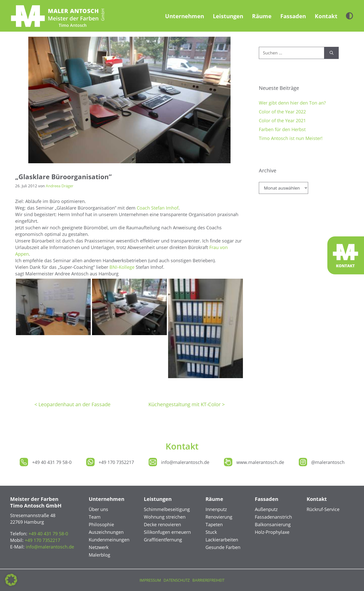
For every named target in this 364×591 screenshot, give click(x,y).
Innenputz (216, 509)
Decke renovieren (162, 524)
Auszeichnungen (106, 532)
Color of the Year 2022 (282, 112)
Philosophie (101, 524)
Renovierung (219, 517)
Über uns (98, 509)
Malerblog (99, 555)
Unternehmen (185, 16)
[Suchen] (332, 53)
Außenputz (266, 509)
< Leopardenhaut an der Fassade (72, 404)
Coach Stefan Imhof (158, 208)
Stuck (211, 532)
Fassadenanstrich (273, 517)
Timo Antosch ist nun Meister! (291, 138)
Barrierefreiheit (208, 580)
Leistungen (228, 16)
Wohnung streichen (165, 517)
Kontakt (326, 16)
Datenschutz (177, 580)
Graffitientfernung (163, 540)
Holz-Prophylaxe (272, 532)
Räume (262, 16)
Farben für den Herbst (282, 129)
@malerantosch (328, 462)
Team (95, 517)
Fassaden (293, 16)
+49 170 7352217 (116, 462)
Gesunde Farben (223, 547)
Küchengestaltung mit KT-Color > (187, 404)
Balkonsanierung (273, 524)
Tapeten (214, 524)
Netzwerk (99, 547)
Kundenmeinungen (109, 540)
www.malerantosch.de (260, 462)
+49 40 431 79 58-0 (52, 462)
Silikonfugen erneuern (167, 532)
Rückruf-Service (323, 509)
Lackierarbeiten (222, 540)
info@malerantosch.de (185, 462)
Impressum (150, 580)
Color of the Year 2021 (282, 120)
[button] (11, 580)
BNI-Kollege (122, 267)
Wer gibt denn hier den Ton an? (292, 103)
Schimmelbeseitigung (167, 509)
